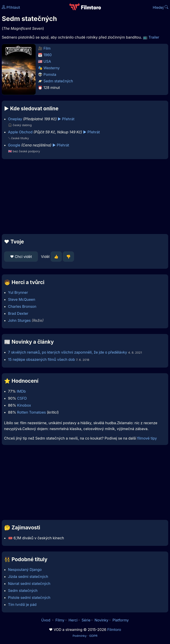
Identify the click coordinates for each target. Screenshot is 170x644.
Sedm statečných (58, 81)
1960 (48, 55)
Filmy (60, 620)
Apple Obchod (20, 132)
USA (47, 61)
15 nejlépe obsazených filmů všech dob (42, 359)
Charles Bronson (22, 306)
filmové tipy (147, 438)
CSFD (22, 398)
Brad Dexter (18, 313)
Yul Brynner (18, 292)
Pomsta (50, 74)
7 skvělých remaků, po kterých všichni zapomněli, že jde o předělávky (68, 352)
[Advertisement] (85, 197)
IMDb (21, 391)
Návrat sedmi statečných (29, 584)
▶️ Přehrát (66, 119)
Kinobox (24, 405)
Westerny (52, 68)
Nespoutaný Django (25, 570)
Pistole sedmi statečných (29, 598)
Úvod (46, 620)
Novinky (101, 620)
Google (14, 145)
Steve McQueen (22, 299)
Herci (73, 620)
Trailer (154, 37)
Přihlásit (11, 7)
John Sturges (19, 320)
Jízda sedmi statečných (28, 577)
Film (47, 48)
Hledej (160, 7)
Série (86, 620)
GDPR (93, 636)
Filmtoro (114, 630)
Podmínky (79, 636)
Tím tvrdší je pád (22, 605)
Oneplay (15, 119)
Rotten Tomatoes (31, 412)
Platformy (121, 620)
